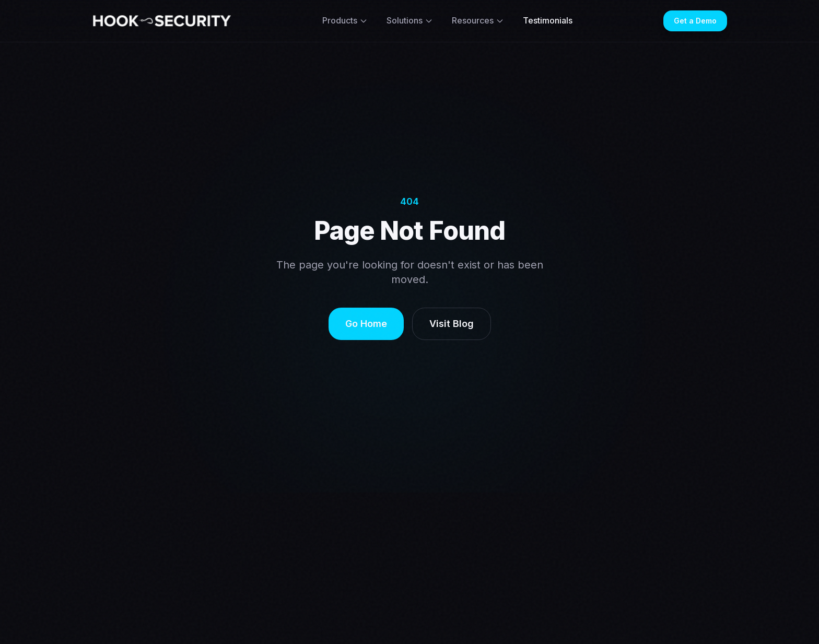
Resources (478, 20)
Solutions (410, 20)
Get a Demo (695, 21)
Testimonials (548, 20)
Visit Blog (452, 324)
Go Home (366, 324)
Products (345, 20)
